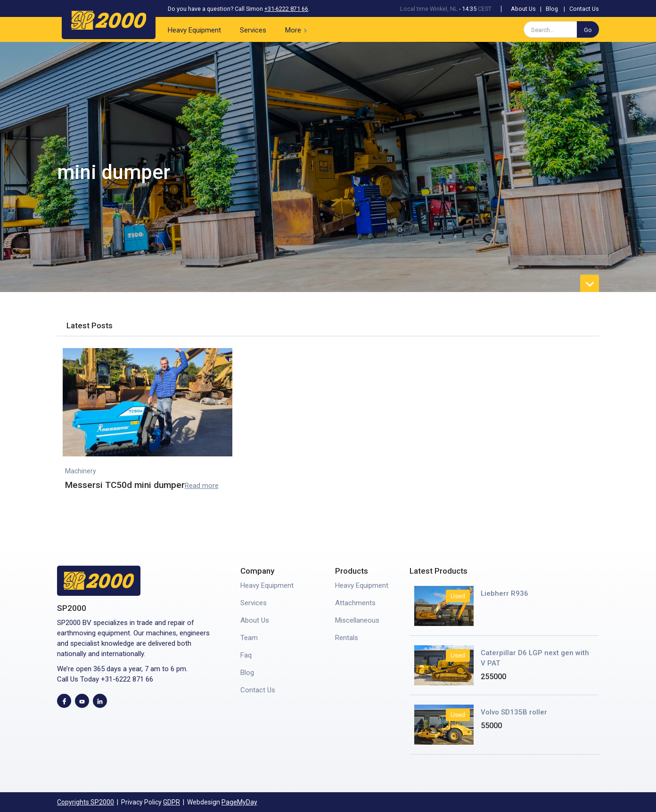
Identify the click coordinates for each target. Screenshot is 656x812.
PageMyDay (239, 802)
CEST (485, 9)
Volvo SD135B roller (514, 712)
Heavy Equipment (194, 30)
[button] (298, 29)
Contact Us (584, 9)
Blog (552, 9)
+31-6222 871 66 (286, 9)
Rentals (347, 638)
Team (249, 638)
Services (253, 30)
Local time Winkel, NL (429, 9)
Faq (246, 655)
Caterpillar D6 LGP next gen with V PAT (535, 658)
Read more (202, 486)
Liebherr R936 (504, 593)
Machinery (81, 471)
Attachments (355, 603)
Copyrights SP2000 (86, 802)
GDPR (172, 802)
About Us (523, 9)
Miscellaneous (357, 620)
